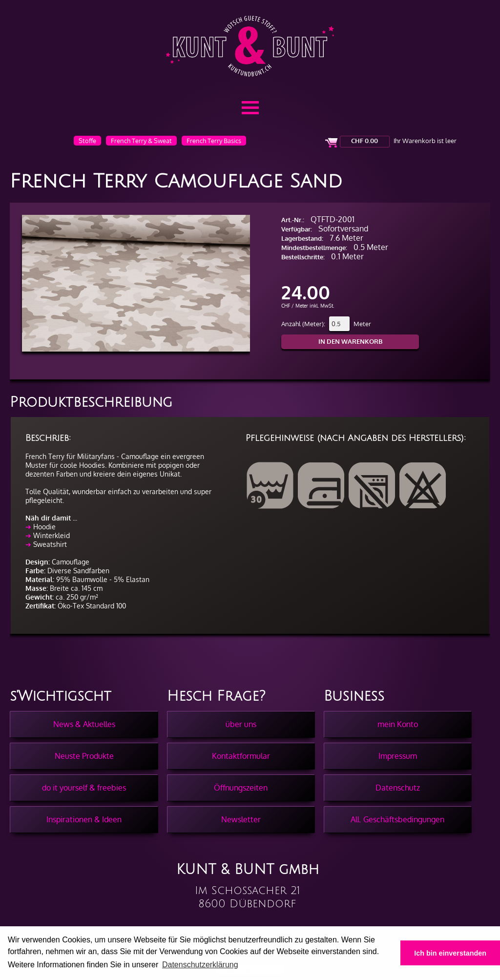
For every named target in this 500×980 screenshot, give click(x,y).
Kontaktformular (241, 756)
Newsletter (241, 819)
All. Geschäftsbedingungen (397, 819)
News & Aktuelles (84, 724)
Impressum (398, 756)
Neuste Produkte (84, 756)
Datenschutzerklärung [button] (200, 965)
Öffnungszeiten (241, 788)
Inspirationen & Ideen (84, 819)
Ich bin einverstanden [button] (450, 953)
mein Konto (398, 724)
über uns (241, 724)
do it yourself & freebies (84, 788)
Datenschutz (398, 788)
